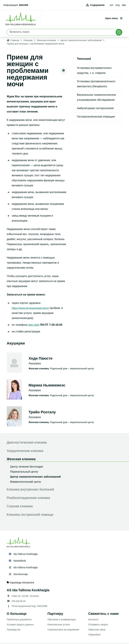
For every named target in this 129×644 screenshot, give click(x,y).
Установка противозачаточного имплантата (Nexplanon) (96, 85)
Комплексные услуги (59, 626)
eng (117, 5)
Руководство (14, 631)
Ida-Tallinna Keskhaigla (26, 555)
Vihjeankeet (94, 636)
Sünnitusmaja (21, 575)
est (111, 5)
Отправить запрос (98, 626)
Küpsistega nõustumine (20, 583)
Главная (15, 41)
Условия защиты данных (20, 626)
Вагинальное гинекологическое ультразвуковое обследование (96, 98)
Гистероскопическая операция (96, 118)
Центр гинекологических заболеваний (81, 41)
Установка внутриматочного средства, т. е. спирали (94, 71)
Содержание (97, 5)
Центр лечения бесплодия (27, 468)
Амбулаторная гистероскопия (95, 109)
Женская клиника (46, 41)
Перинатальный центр (24, 473)
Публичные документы (19, 620)
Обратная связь (97, 631)
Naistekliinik (20, 562)
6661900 (24, 5)
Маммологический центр (26, 483)
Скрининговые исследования (63, 631)
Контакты (93, 620)
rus (124, 5)
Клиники (28, 41)
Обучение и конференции (62, 620)
